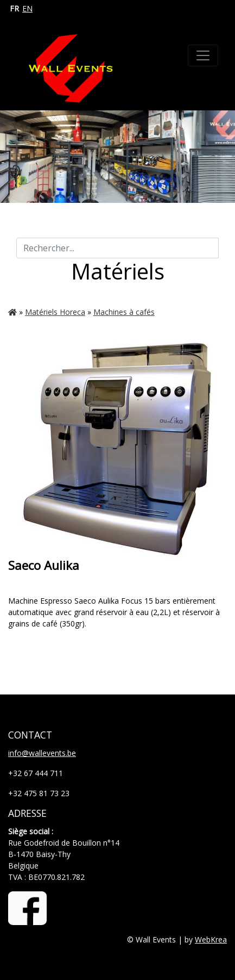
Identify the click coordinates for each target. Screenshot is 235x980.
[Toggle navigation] (203, 55)
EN (27, 8)
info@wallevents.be (42, 753)
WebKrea (211, 939)
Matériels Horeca (55, 312)
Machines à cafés (124, 312)
